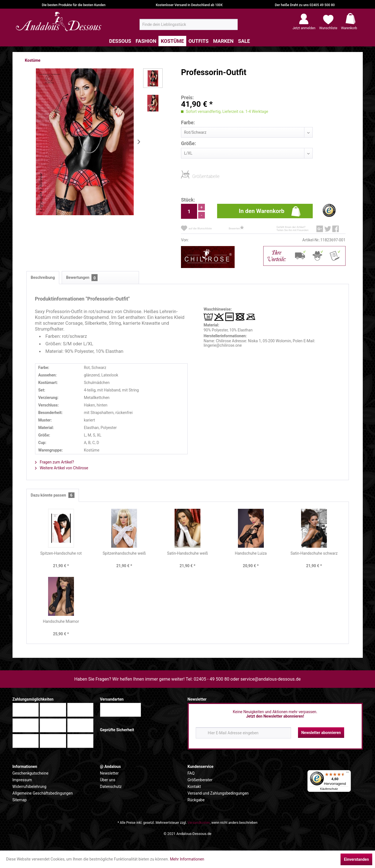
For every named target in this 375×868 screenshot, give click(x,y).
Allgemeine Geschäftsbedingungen (43, 793)
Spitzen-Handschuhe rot (61, 553)
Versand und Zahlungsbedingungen (218, 793)
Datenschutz (111, 787)
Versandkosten (199, 823)
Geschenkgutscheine (31, 773)
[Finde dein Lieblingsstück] (189, 24)
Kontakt (194, 787)
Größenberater (200, 780)
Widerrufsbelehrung (29, 787)
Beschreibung (43, 277)
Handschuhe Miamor (61, 621)
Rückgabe (196, 800)
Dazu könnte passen (53, 495)
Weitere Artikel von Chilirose (62, 468)
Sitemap (20, 800)
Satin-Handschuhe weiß (187, 553)
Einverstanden (356, 859)
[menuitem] (189, 24)
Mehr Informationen (187, 859)
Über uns (108, 780)
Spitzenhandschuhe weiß (124, 553)
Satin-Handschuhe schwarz (314, 553)
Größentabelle (194, 176)
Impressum (22, 780)
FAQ (191, 773)
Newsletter (109, 773)
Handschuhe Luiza (251, 553)
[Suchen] (232, 27)
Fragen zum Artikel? (55, 462)
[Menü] (347, 773)
